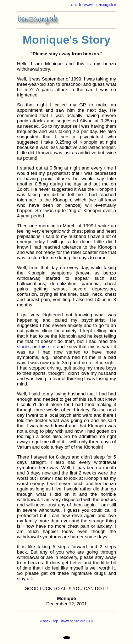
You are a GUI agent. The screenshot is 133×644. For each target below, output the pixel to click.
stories (24, 347)
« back (76, 5)
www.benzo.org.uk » (100, 5)
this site (47, 347)
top (56, 621)
